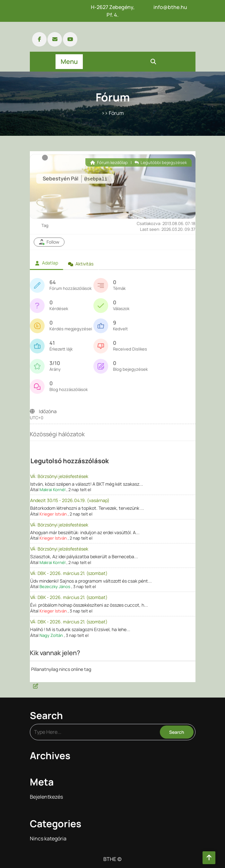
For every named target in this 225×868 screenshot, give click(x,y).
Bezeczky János (55, 586)
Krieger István (53, 514)
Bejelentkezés (46, 797)
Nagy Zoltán (51, 635)
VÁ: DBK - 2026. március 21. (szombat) (69, 573)
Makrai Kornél (52, 490)
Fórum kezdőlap (109, 162)
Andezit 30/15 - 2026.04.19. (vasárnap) (70, 500)
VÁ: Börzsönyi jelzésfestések (59, 476)
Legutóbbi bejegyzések (161, 162)
